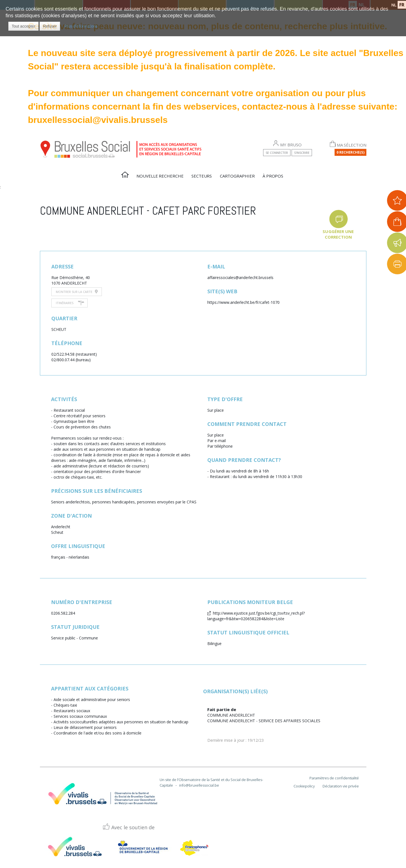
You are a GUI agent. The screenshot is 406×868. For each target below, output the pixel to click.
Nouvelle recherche (160, 176)
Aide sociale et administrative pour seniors (92, 700)
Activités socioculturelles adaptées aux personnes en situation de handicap (121, 722)
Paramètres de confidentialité (334, 778)
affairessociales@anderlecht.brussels (240, 277)
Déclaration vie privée (341, 786)
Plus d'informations (81, 26)
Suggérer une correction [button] (338, 234)
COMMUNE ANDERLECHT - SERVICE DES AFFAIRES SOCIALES (264, 721)
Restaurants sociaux (72, 711)
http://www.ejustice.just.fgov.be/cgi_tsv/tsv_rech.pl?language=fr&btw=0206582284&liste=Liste (256, 616)
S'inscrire (302, 153)
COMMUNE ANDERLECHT (231, 715)
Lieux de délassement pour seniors (85, 727)
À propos (273, 176)
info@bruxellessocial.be (199, 785)
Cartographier (237, 176)
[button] (23, 26)
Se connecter (277, 153)
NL (394, 5)
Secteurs (202, 176)
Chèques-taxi (65, 705)
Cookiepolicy (304, 786)
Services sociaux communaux (80, 716)
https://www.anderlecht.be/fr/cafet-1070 (243, 302)
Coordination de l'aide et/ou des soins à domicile (98, 733)
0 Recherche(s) (350, 152)
